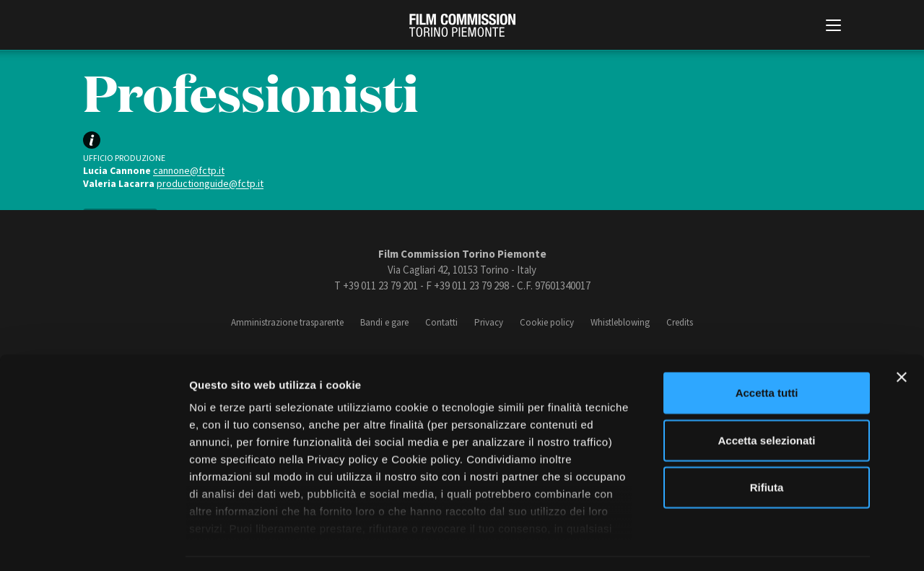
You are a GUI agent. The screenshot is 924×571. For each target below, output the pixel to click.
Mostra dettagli (759, 542)
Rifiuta (767, 445)
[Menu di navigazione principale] (833, 27)
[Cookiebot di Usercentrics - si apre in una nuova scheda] (93, 543)
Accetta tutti (767, 350)
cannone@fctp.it (189, 170)
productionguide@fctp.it (210, 183)
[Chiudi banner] (902, 335)
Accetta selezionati (766, 397)
